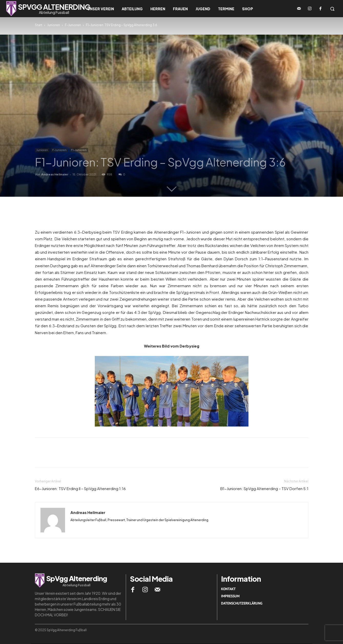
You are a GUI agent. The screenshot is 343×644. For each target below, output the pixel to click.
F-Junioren (73, 25)
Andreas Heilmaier (55, 174)
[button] (332, 9)
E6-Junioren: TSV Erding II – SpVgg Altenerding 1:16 (80, 488)
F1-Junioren (79, 150)
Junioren (54, 25)
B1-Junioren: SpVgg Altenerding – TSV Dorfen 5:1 (264, 488)
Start (39, 25)
